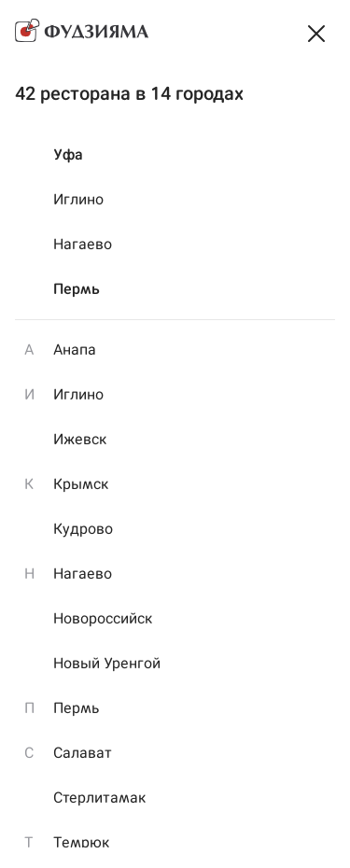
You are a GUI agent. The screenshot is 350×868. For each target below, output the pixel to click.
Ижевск (80, 439)
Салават (83, 753)
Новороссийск (103, 618)
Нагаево (83, 244)
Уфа (68, 154)
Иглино (78, 199)
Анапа (75, 350)
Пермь (77, 289)
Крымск (81, 484)
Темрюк (81, 842)
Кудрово (83, 529)
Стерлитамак (99, 798)
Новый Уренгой (107, 663)
